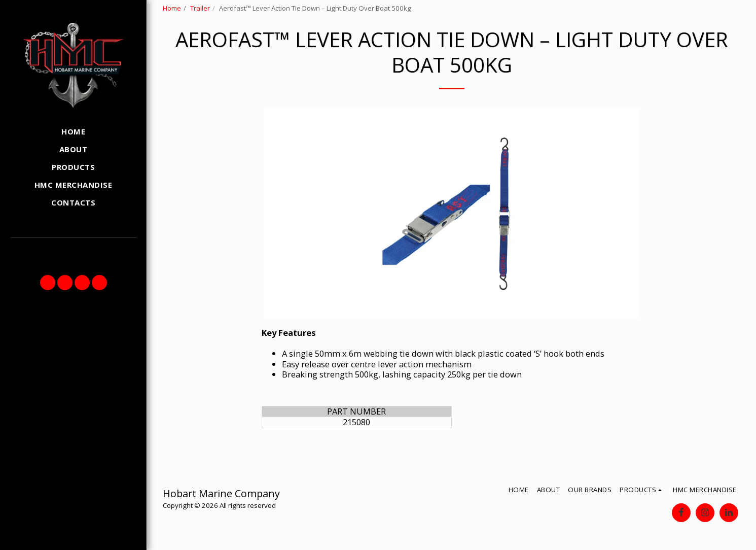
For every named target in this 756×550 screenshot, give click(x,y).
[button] (48, 283)
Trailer (200, 8)
